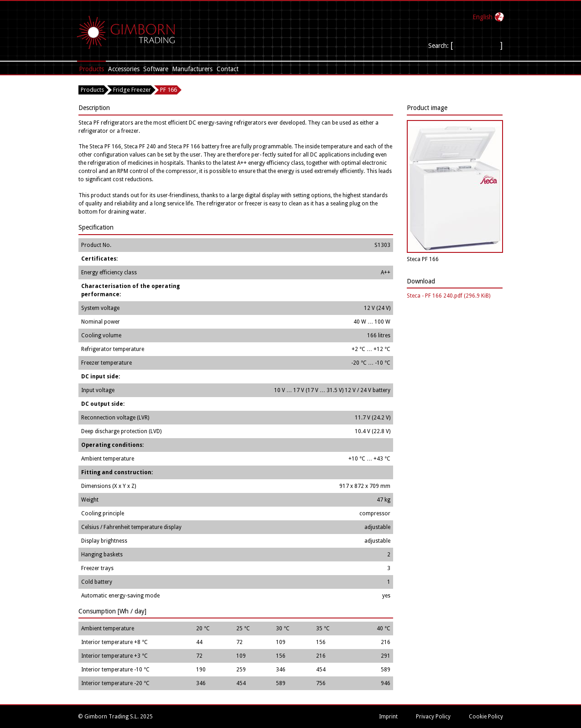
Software (156, 69)
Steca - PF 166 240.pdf (449, 296)
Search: (439, 46)
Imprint (388, 717)
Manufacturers (192, 69)
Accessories (124, 69)
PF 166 (169, 90)
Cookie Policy (486, 717)
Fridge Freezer (132, 90)
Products (91, 69)
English (482, 17)
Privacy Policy (433, 717)
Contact (228, 69)
